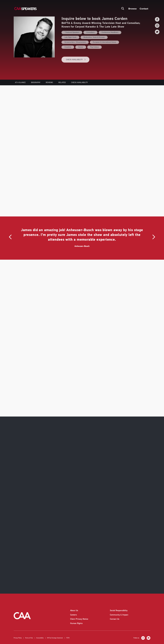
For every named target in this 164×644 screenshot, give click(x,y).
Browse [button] (132, 9)
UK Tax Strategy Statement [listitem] (55, 638)
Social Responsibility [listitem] (119, 610)
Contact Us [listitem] (115, 619)
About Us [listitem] (74, 610)
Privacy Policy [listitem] (18, 638)
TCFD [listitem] (68, 638)
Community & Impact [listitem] (119, 615)
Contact (144, 9)
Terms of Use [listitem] (29, 638)
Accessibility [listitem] (40, 638)
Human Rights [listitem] (76, 623)
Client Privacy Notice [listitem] (79, 619)
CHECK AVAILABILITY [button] (76, 60)
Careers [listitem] (73, 615)
